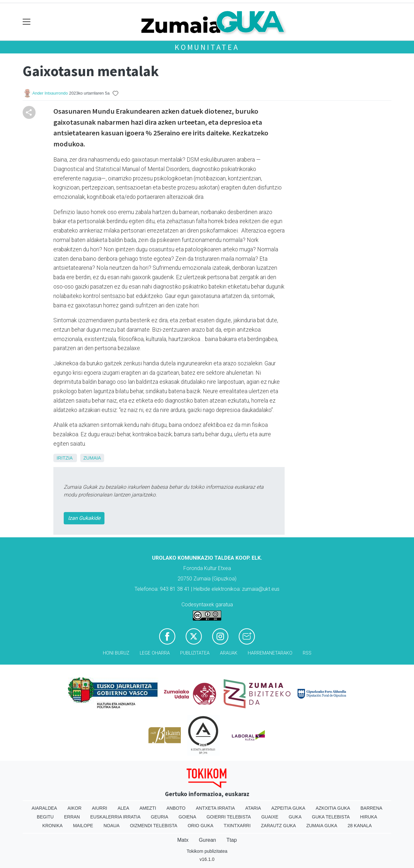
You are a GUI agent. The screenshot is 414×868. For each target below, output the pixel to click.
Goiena (187, 817)
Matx (183, 840)
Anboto (176, 808)
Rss (307, 653)
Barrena (371, 808)
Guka (295, 817)
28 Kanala (360, 826)
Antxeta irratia (216, 808)
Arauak (229, 653)
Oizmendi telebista (154, 826)
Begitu (45, 817)
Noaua (112, 826)
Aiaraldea (44, 808)
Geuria (159, 817)
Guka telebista (331, 817)
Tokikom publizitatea (207, 851)
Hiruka (369, 817)
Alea (123, 808)
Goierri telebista (229, 817)
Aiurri (99, 808)
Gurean (207, 840)
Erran (72, 817)
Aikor (74, 808)
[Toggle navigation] (27, 22)
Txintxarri (237, 826)
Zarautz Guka (278, 826)
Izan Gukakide (84, 518)
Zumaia (92, 458)
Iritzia (65, 458)
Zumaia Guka (322, 826)
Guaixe (270, 817)
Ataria (253, 808)
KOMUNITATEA (207, 47)
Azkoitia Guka (333, 808)
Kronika (53, 826)
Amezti (148, 808)
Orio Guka (200, 826)
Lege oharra (155, 653)
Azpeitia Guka (288, 808)
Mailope (83, 826)
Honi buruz (116, 653)
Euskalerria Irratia (115, 817)
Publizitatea (195, 653)
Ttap (232, 840)
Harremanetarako (270, 653)
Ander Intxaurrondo (50, 93)
